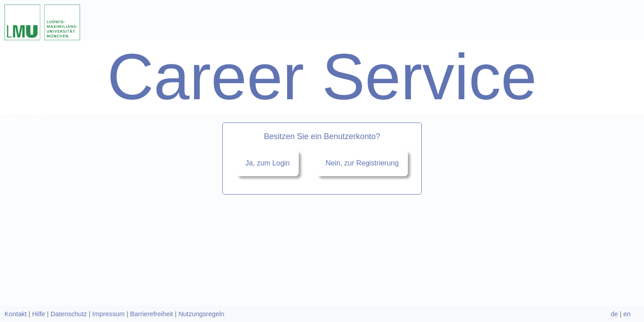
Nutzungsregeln (201, 314)
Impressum (108, 314)
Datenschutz (69, 314)
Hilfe (39, 314)
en (627, 314)
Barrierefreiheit (152, 314)
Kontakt (16, 314)
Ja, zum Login (267, 87)
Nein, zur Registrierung (362, 87)
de (614, 314)
